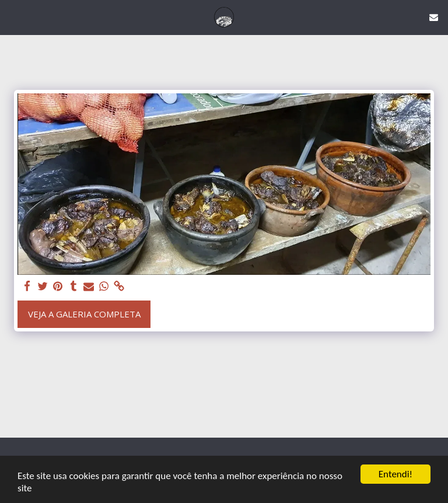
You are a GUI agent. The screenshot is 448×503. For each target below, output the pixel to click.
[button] (13, 17)
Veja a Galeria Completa (84, 314)
